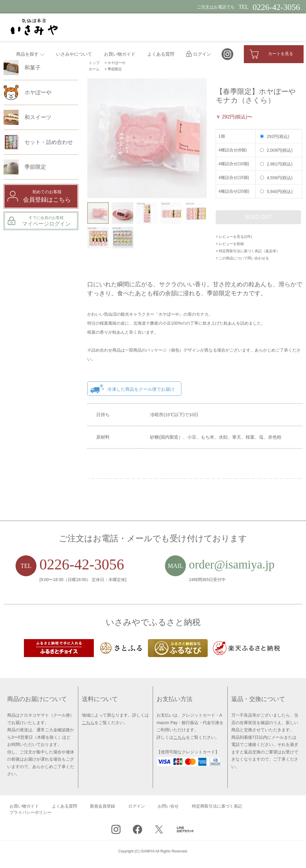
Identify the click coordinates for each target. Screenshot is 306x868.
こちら (88, 723)
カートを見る (271, 54)
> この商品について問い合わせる (242, 258)
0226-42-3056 (82, 564)
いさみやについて (74, 54)
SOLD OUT (258, 217)
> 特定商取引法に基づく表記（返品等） (248, 251)
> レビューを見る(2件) (234, 237)
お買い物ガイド (120, 54)
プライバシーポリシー (30, 812)
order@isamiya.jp (232, 564)
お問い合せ (168, 806)
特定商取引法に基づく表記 (217, 806)
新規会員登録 (102, 806)
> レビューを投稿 (230, 244)
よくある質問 (161, 54)
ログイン (199, 54)
